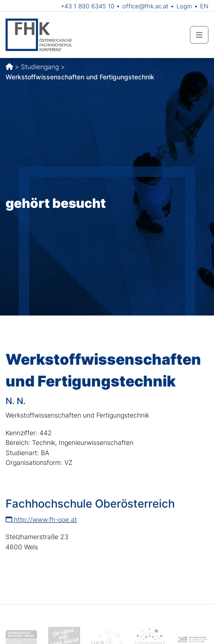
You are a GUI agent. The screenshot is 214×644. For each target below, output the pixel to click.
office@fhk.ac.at (145, 6)
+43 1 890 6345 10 (88, 6)
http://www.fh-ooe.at (41, 519)
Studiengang (40, 67)
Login (184, 6)
